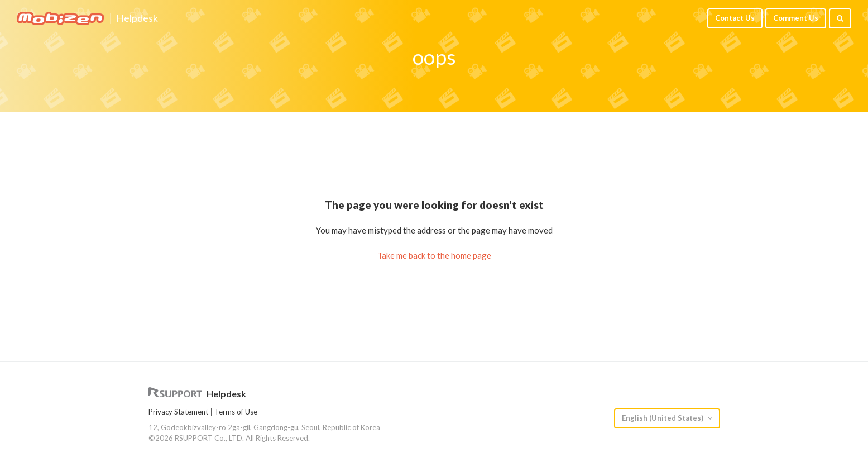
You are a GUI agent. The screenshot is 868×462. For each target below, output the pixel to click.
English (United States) (663, 418)
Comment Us (796, 18)
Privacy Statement (178, 412)
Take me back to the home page (434, 255)
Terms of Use (236, 412)
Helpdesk (137, 18)
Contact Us (735, 18)
